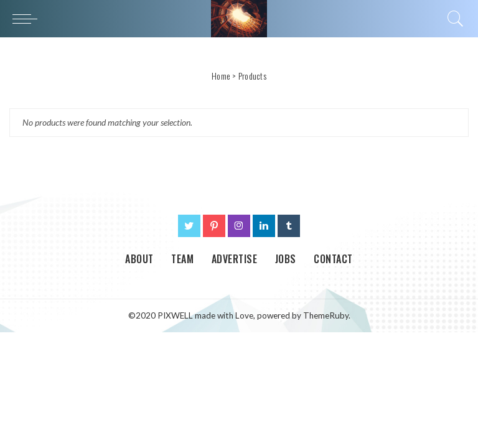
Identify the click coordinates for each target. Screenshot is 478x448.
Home (221, 76)
